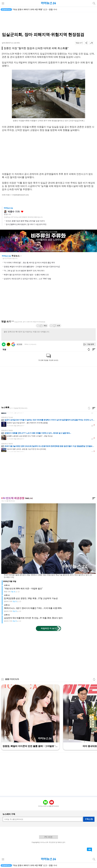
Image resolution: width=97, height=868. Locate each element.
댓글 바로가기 (89, 850)
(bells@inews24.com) (22, 195)
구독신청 (89, 819)
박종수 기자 (14, 212)
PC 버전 (48, 837)
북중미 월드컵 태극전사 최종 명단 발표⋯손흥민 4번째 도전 (26, 275)
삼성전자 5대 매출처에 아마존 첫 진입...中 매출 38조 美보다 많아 (33, 618)
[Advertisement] (48, 22)
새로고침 (21, 256)
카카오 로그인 (8, 344)
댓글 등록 (91, 344)
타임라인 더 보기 (49, 628)
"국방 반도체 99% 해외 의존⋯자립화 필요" (23, 589)
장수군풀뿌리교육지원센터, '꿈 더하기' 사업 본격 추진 (26, 224)
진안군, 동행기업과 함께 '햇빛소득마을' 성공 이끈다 (25, 221)
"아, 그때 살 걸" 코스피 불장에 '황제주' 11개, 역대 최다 (24, 271)
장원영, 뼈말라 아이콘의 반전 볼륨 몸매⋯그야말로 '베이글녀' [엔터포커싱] (32, 267)
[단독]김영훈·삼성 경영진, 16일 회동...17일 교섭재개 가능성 (31, 598)
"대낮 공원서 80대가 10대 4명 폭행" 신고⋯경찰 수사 (35, 9)
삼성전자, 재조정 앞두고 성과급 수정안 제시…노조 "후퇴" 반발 (27, 279)
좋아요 (22, 212)
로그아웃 (19, 344)
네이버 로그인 (4, 344)
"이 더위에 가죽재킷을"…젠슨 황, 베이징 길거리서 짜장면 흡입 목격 (29, 263)
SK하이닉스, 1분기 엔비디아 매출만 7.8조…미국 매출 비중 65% (33, 608)
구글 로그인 (13, 344)
